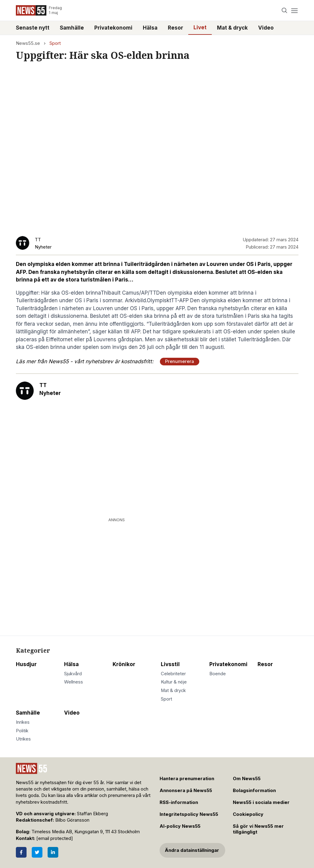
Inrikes (23, 722)
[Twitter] (37, 852)
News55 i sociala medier (261, 802)
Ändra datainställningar (192, 850)
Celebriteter (173, 674)
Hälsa (150, 28)
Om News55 (247, 779)
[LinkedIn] (53, 852)
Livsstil (170, 664)
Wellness (74, 682)
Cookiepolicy (248, 814)
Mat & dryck (232, 28)
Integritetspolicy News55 (189, 814)
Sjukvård (73, 674)
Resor (175, 28)
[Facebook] (21, 852)
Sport (55, 43)
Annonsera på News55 (186, 791)
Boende (218, 674)
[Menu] (295, 11)
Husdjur (26, 664)
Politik (22, 731)
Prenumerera (180, 361)
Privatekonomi (113, 28)
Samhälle (72, 28)
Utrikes (23, 739)
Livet (200, 27)
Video (266, 28)
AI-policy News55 (180, 826)
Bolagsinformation (254, 791)
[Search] (284, 11)
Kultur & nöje (174, 682)
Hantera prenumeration (187, 779)
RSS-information (179, 802)
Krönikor (124, 664)
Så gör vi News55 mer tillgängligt (258, 829)
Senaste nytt (33, 28)
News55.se (28, 43)
